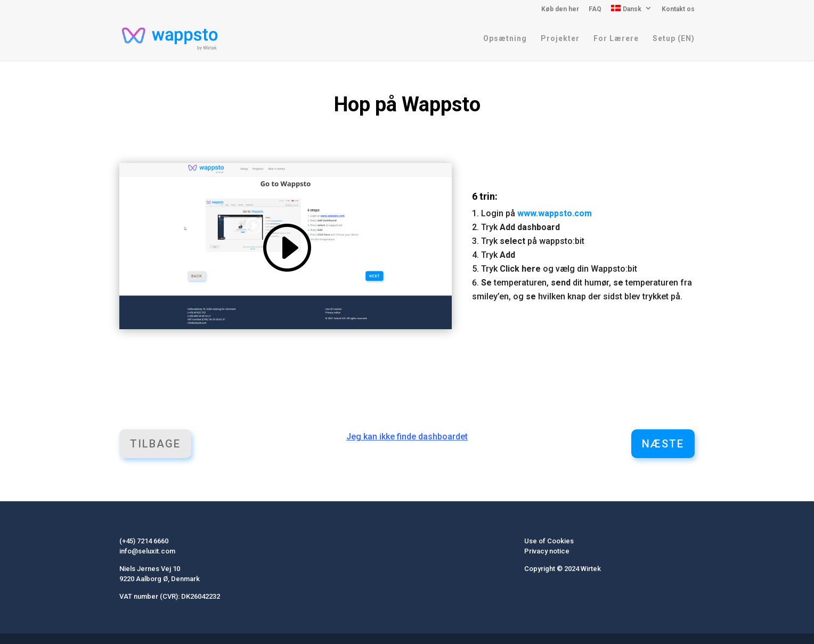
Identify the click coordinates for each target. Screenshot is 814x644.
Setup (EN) (674, 39)
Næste (663, 444)
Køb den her (560, 9)
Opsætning (505, 39)
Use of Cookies (549, 541)
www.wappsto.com (555, 213)
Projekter (560, 39)
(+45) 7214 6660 (144, 541)
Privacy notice (547, 551)
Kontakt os (678, 9)
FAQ (595, 9)
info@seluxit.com (147, 551)
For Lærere (616, 39)
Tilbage (155, 444)
